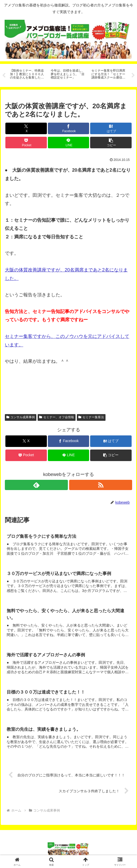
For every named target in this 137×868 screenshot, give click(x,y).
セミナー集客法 (91, 417)
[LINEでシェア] (69, 143)
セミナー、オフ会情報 (57, 417)
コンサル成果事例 (21, 417)
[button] (111, 143)
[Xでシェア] (26, 128)
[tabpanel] (28, 75)
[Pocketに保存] (26, 143)
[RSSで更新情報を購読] (101, 485)
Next (133, 75)
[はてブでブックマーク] (111, 128)
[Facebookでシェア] (69, 128)
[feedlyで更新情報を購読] (36, 485)
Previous (4, 75)
